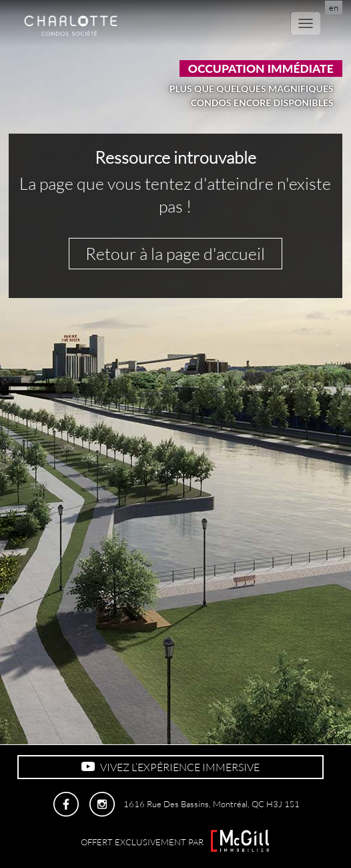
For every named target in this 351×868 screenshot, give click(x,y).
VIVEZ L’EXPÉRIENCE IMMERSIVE (170, 767)
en (334, 7)
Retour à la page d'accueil (175, 254)
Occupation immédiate (261, 68)
